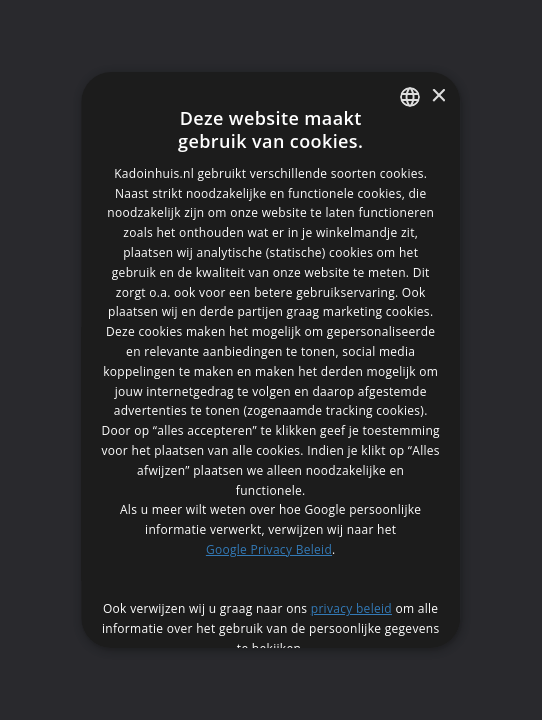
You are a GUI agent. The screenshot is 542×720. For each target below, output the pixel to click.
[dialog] (270, 360)
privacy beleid (351, 608)
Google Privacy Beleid (269, 549)
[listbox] (411, 97)
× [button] (438, 96)
